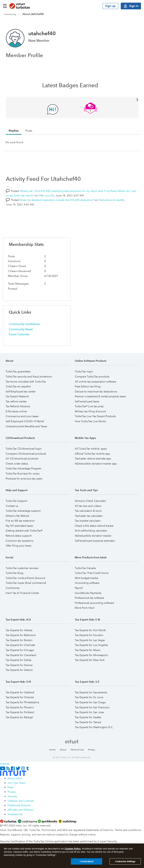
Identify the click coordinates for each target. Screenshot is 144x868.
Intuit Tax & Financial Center (22, 593)
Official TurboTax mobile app (92, 454)
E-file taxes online (16, 411)
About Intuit (15, 778)
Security (12, 796)
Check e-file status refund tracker (94, 526)
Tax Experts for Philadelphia (22, 702)
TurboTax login (84, 371)
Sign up (110, 6)
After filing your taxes (18, 546)
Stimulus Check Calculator (90, 501)
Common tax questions (19, 541)
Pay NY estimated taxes (19, 526)
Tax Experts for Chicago (20, 650)
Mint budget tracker (87, 578)
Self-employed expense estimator (95, 541)
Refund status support (19, 536)
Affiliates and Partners (20, 810)
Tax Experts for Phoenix (20, 707)
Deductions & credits (111, 200)
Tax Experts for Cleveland (21, 655)
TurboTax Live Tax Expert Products (95, 416)
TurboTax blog (14, 573)
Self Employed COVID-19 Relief (25, 421)
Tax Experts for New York (90, 660)
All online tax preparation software (96, 382)
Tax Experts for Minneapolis (91, 655)
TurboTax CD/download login (24, 449)
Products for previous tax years (24, 479)
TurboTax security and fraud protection (29, 377)
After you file (46, 195)
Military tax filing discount (90, 411)
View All (72, 99)
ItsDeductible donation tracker (93, 536)
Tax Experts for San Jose (89, 712)
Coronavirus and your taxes (22, 416)
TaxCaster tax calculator (89, 516)
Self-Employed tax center (21, 391)
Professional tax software (89, 598)
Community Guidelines (24, 324)
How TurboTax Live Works (90, 421)
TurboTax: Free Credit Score (92, 573)
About (63, 750)
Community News (21, 329)
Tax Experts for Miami (88, 650)
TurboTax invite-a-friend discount (25, 578)
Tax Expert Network (17, 396)
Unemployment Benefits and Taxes (26, 426)
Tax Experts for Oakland (20, 692)
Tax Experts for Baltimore (21, 635)
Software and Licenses (21, 801)
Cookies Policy (73, 849)
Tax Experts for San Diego (90, 702)
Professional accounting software (94, 603)
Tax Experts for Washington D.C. (94, 727)
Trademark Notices (19, 805)
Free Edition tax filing (88, 386)
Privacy (92, 750)
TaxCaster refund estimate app (93, 459)
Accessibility (15, 814)
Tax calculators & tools (88, 511)
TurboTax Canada (85, 568)
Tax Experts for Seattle (88, 717)
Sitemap (5, 764)
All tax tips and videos (88, 506)
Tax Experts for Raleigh (19, 717)
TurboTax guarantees (18, 371)
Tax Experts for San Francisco (92, 707)
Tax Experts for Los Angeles (91, 645)
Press (10, 787)
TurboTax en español (18, 386)
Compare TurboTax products (92, 377)
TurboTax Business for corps (22, 474)
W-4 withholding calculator (91, 531)
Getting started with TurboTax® (24, 531)
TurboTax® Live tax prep (89, 406)
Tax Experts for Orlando (20, 697)
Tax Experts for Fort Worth (90, 630)
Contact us (12, 506)
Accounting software (87, 583)
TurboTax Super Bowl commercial (26, 583)
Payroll (79, 588)
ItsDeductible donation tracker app (96, 464)
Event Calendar (19, 334)
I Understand (87, 862)
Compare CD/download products (26, 454)
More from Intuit (85, 608)
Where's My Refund (17, 516)
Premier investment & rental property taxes (100, 396)
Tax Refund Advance (18, 406)
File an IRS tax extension (20, 521)
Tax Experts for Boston (19, 640)
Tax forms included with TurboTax (26, 382)
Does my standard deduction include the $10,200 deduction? (57, 200)
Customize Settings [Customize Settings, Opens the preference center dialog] (125, 862)
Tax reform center (16, 401)
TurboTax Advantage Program (23, 468)
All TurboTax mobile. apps (91, 449)
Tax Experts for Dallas (18, 660)
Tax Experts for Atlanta (19, 630)
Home (52, 750)
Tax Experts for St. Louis (89, 697)
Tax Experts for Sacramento (91, 692)
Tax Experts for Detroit (19, 670)
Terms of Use (77, 750)
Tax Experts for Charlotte (20, 645)
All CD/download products (22, 459)
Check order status (17, 464)
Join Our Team (16, 783)
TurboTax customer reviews (22, 568)
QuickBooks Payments (88, 593)
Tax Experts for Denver (19, 665)
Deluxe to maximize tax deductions (96, 391)
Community (10, 14)
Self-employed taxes (87, 401)
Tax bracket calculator (88, 521)
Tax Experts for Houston (89, 635)
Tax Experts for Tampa (88, 722)
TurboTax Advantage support (23, 511)
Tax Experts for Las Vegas (90, 640)
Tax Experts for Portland (20, 712)
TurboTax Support (16, 501)
